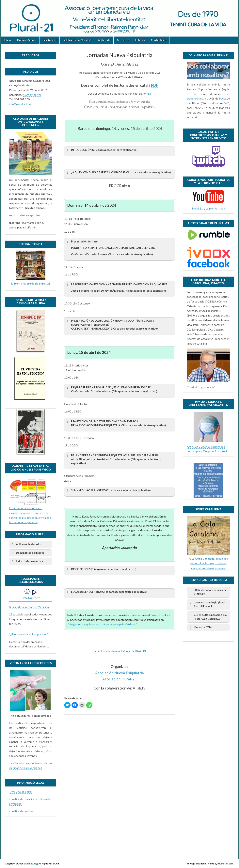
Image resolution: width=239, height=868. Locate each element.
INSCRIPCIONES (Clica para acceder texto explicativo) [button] (101, 569)
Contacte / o (159, 40)
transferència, (195, 98)
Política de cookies (22, 811)
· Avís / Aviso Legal (20, 792)
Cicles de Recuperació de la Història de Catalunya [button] (207, 617)
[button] (119, 289)
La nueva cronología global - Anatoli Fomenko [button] (207, 604)
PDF (155, 85)
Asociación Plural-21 (119, 679)
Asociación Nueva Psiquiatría (119, 673)
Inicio (7, 40)
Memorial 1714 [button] (200, 628)
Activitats (104, 40)
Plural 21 (197, 208)
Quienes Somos (27, 40)
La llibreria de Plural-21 (77, 40)
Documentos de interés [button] (27, 553)
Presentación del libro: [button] (119, 248)
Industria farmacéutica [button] (27, 561)
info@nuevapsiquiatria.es (83, 624)
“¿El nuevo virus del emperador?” (29, 634)
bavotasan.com (225, 864)
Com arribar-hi (32, 95)
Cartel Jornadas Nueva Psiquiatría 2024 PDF (119, 651)
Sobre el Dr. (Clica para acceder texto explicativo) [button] (108, 490)
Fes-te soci (50, 40)
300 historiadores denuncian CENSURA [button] (208, 592)
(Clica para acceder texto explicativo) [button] (102, 150)
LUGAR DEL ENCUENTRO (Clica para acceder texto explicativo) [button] (106, 592)
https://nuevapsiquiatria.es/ (120, 624)
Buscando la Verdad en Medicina (29, 607)
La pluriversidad (215, 208)
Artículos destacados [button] (26, 544)
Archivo (121, 40)
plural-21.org (31, 864)
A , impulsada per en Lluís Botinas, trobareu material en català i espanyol (208, 563)
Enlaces (140, 40)
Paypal (223, 98)
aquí (225, 89)
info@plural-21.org (20, 104)
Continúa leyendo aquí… (202, 387)
